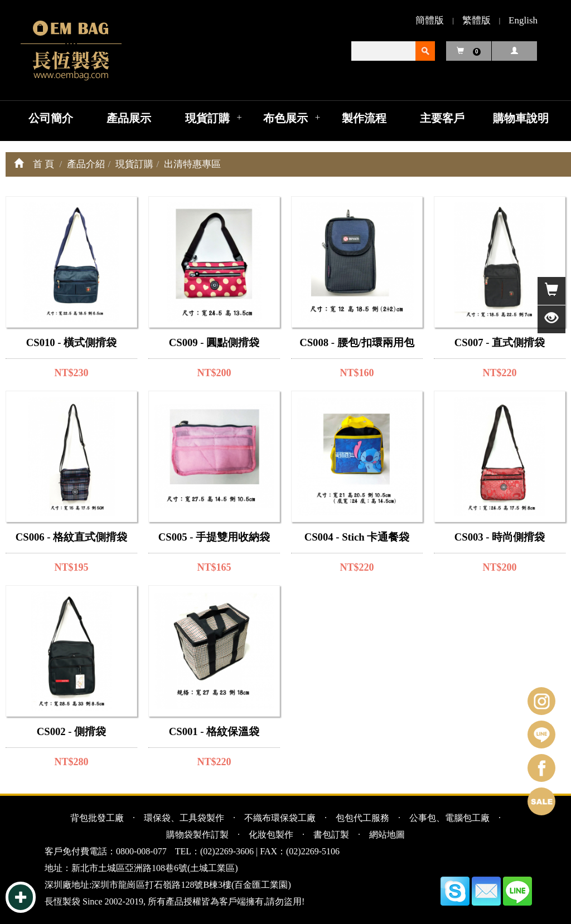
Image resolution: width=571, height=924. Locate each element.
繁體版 (476, 20)
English (523, 20)
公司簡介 (51, 118)
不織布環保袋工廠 (280, 818)
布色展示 (285, 118)
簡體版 (430, 20)
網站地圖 (387, 835)
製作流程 (364, 118)
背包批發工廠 (97, 818)
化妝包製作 (271, 835)
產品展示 (129, 118)
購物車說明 (521, 118)
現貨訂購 (207, 118)
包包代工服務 (362, 818)
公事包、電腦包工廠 (449, 818)
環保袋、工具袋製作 (184, 818)
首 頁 (43, 164)
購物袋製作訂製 (197, 835)
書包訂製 (331, 835)
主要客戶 (442, 118)
